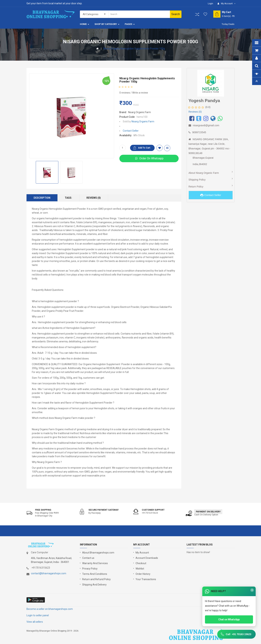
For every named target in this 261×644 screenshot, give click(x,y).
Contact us (88, 558)
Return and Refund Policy (96, 579)
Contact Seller (131, 131)
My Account (142, 553)
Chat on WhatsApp (229, 619)
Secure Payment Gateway (104, 510)
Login (210, 4)
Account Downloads (147, 558)
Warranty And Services (95, 563)
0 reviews (125, 93)
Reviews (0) (94, 198)
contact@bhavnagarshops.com (49, 573)
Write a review (140, 93)
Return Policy (196, 187)
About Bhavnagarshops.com (98, 553)
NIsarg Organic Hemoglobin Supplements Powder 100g (134, 49)
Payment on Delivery (208, 512)
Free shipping (43, 510)
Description (42, 198)
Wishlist (140, 569)
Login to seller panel (38, 615)
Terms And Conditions (95, 574)
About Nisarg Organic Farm (204, 173)
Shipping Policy (197, 180)
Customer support (153, 510)
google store (36, 600)
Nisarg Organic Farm (139, 112)
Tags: (68, 198)
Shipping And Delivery (94, 585)
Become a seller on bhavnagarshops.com (50, 609)
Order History (143, 574)
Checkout (141, 563)
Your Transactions (146, 579)
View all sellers (35, 622)
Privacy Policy (90, 569)
